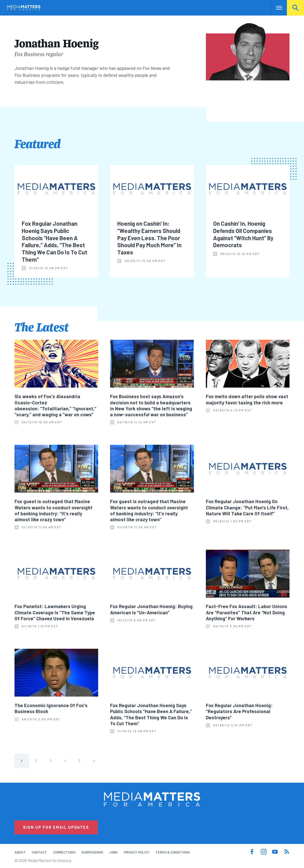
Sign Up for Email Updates (56, 827)
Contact (39, 852)
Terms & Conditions (173, 852)
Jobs (113, 852)
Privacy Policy (137, 852)
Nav (276, 8)
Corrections (64, 852)
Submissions (92, 852)
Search (295, 8)
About (20, 852)
